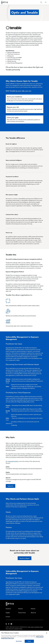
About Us (33, 613)
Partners (33, 609)
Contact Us (10, 486)
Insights (8, 613)
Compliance (16, 629)
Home (10, 604)
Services (20, 609)
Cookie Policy (37, 627)
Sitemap (21, 629)
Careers (32, 627)
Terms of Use (11, 629)
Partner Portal (22, 613)
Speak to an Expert (25, 558)
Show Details (19, 641)
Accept (29, 641)
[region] (24, 637)
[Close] (47, 633)
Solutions (8, 609)
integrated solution (13, 461)
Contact (8, 617)
